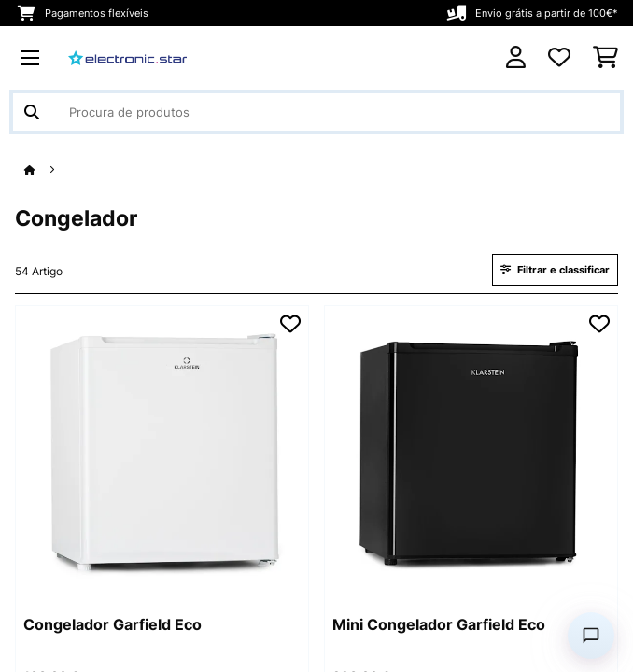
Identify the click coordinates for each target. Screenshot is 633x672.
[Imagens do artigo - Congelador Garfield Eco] (162, 452)
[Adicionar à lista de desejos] (290, 324)
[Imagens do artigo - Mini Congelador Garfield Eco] (471, 452)
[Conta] (516, 57)
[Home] (47, 170)
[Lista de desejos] (559, 58)
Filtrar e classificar (555, 270)
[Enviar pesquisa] (32, 112)
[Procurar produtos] (316, 112)
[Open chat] (591, 636)
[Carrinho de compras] (605, 58)
